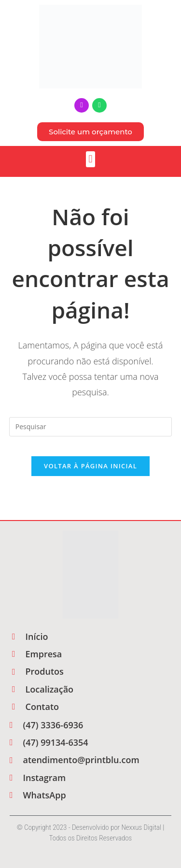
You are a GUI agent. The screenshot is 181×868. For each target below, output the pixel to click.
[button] (90, 159)
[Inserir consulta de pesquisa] (91, 427)
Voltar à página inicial (90, 466)
